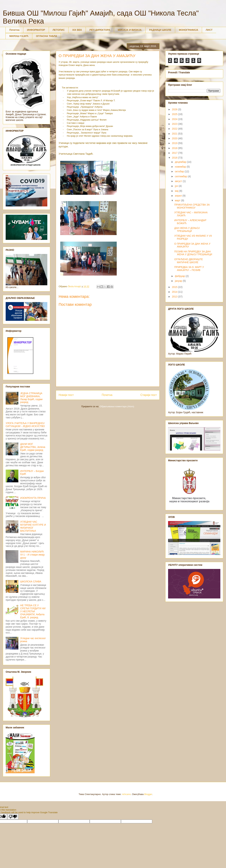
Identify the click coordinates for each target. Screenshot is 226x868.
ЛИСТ (209, 30)
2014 (175, 292)
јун (177, 186)
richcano (126, 794)
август (179, 181)
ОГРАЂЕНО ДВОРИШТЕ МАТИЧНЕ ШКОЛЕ (189, 261)
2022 (175, 129)
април (179, 196)
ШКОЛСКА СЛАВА (31, 581)
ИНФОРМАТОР (36, 30)
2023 (175, 124)
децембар (181, 162)
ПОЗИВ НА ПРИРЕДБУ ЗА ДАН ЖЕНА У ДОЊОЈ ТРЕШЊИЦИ (193, 253)
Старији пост (149, 395)
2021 (175, 134)
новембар (181, 167)
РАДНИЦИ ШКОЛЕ (160, 30)
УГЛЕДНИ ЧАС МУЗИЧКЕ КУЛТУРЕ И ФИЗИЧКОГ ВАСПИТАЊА (33, 526)
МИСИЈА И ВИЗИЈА (130, 30)
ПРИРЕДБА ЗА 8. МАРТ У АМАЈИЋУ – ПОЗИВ (189, 269)
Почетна (14, 30)
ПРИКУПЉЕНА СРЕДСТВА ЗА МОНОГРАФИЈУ (192, 206)
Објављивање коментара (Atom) (117, 406)
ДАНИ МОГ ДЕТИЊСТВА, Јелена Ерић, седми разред (33, 447)
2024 (175, 119)
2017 (175, 153)
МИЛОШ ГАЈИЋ (19, 36)
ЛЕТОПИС (59, 30)
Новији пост (66, 395)
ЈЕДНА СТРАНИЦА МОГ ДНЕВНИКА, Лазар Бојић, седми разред (31, 398)
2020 (175, 138)
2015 (175, 287)
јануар (179, 281)
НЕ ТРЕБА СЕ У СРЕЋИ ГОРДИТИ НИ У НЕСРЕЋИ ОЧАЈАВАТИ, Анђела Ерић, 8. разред (33, 611)
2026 (175, 109)
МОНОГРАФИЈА (188, 30)
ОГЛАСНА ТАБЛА (47, 36)
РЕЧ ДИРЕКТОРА (100, 30)
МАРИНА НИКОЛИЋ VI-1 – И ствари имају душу (33, 555)
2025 (175, 114)
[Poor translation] (13, 817)
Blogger (148, 794)
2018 (175, 148)
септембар (181, 176)
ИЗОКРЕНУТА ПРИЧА (33, 498)
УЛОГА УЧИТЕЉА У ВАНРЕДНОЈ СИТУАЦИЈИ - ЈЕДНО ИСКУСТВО (25, 425)
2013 (175, 297)
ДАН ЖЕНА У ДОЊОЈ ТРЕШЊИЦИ (187, 230)
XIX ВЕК (77, 30)
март (178, 200)
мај (177, 191)
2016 (175, 158)
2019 (175, 143)
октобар (180, 171)
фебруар (180, 276)
